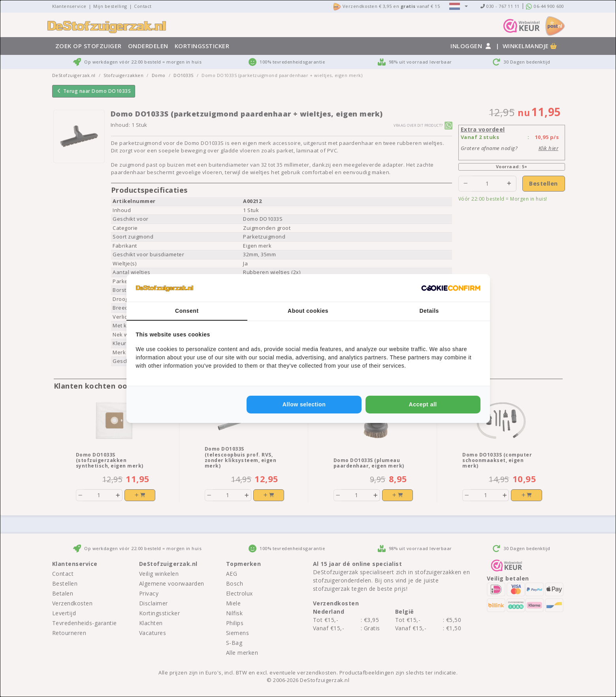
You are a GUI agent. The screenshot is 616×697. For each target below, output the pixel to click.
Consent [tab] (187, 311)
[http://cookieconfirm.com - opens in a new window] (451, 288)
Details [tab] (429, 311)
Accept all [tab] (423, 404)
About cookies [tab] (308, 311)
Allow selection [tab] (304, 404)
